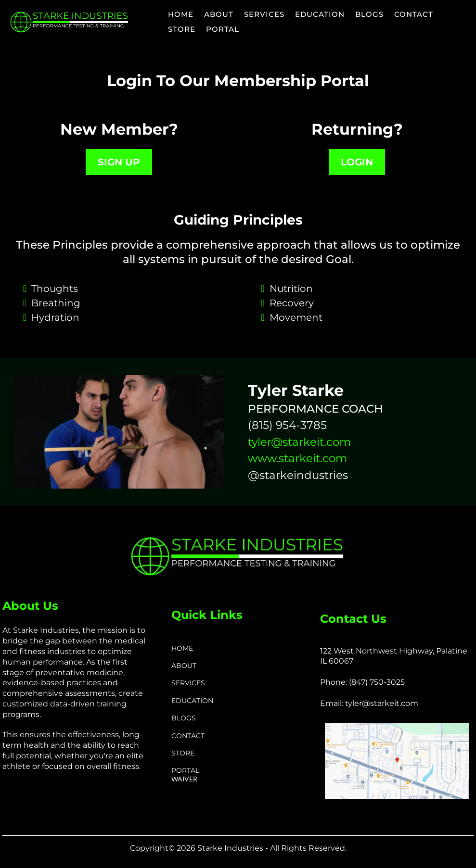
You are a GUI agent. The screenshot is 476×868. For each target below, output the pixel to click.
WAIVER (184, 779)
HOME (181, 14)
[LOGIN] (357, 162)
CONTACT (414, 14)
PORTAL (223, 29)
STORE (182, 29)
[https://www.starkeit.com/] (70, 22)
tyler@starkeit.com (299, 442)
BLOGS (369, 14)
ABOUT (219, 14)
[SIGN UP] (119, 162)
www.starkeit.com (297, 458)
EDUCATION (320, 14)
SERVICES (264, 14)
